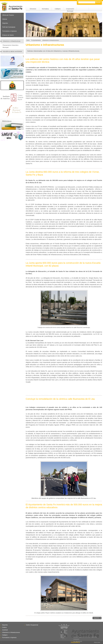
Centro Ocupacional (32, 625)
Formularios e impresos (10, 31)
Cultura (4, 627)
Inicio (28, 40)
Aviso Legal (97, 642)
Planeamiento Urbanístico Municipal (11, 46)
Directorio (33, 9)
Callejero (58, 9)
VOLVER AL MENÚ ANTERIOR (12, 51)
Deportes (5, 23)
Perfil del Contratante (9, 27)
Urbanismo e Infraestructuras (12, 41)
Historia (5, 19)
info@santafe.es (75, 642)
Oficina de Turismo (8, 15)
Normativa (45, 9)
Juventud (5, 630)
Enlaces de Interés (8, 35)
